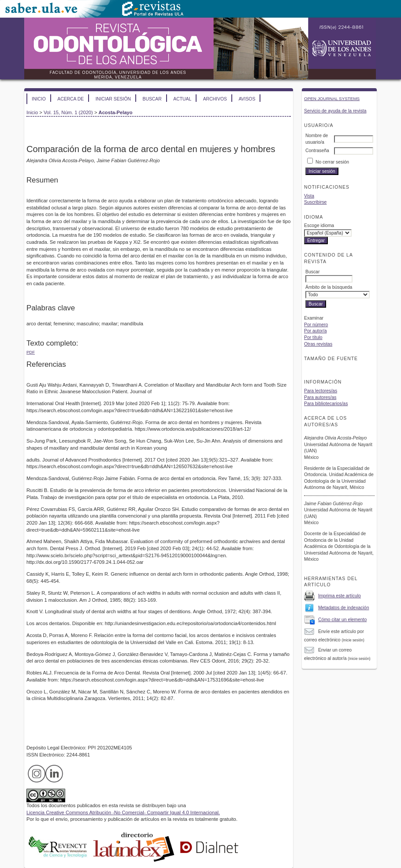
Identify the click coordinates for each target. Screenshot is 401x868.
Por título (313, 337)
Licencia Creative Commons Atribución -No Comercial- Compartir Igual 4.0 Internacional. (123, 812)
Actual (182, 99)
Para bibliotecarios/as (326, 404)
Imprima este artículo (340, 596)
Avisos (247, 99)
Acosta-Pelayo (116, 112)
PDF (31, 352)
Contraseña (317, 151)
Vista (309, 196)
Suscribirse (315, 202)
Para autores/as (320, 397)
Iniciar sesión (113, 99)
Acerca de (71, 99)
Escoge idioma (319, 225)
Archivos (215, 99)
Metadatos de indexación (344, 608)
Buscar (152, 99)
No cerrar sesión (332, 162)
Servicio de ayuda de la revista (335, 111)
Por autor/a (315, 331)
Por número (316, 325)
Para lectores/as (321, 391)
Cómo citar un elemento (342, 620)
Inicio (39, 99)
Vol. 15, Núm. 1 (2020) (68, 112)
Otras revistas (318, 344)
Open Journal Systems (332, 99)
